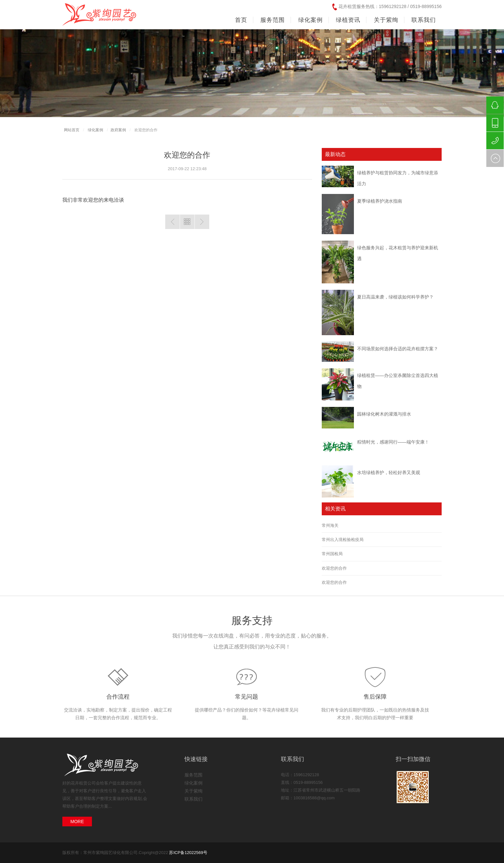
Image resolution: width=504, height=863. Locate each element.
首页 (241, 20)
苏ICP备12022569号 (188, 853)
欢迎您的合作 (334, 568)
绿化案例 (95, 130)
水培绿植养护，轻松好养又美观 (389, 473)
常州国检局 (332, 554)
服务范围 (194, 775)
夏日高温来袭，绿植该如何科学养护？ (395, 297)
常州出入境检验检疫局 (343, 540)
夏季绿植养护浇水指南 (380, 201)
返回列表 (187, 222)
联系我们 (194, 799)
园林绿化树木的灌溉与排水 (384, 414)
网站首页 (72, 130)
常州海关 (330, 525)
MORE (77, 822)
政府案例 (118, 130)
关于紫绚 (194, 791)
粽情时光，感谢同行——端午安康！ (393, 442)
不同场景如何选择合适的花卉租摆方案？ (398, 349)
